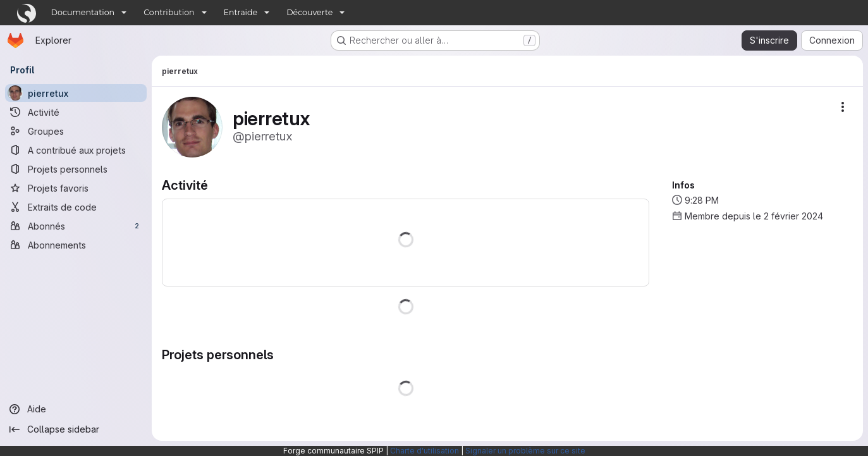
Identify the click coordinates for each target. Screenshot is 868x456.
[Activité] (76, 112)
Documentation (83, 12)
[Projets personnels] (76, 169)
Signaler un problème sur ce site (525, 451)
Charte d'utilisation (425, 451)
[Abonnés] (76, 226)
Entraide (241, 12)
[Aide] (76, 409)
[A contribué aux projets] (76, 150)
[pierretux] (76, 93)
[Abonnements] (76, 245)
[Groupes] (76, 131)
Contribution (169, 12)
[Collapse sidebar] (76, 429)
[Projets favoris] (76, 188)
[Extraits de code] (76, 207)
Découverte (309, 12)
